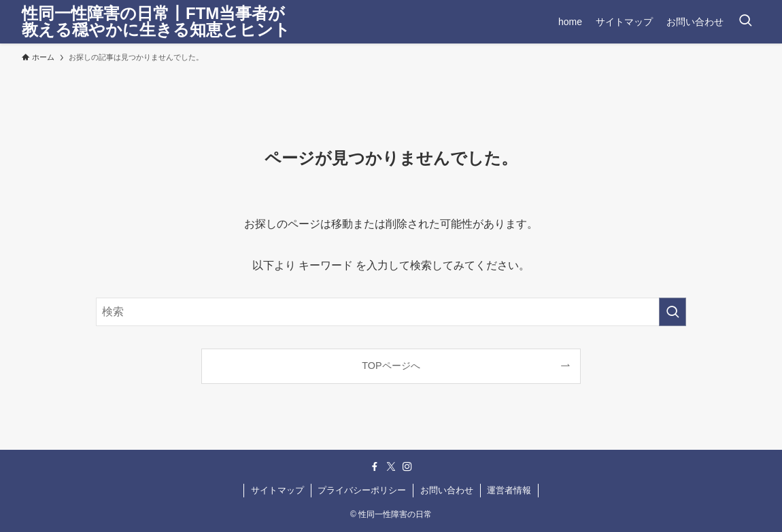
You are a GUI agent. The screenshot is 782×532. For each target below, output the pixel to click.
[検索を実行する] (673, 312)
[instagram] (407, 467)
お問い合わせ (447, 490)
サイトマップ (277, 490)
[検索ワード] (391, 312)
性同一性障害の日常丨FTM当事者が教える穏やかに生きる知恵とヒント (156, 22)
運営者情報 (509, 490)
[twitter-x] (391, 467)
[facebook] (375, 467)
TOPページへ (391, 366)
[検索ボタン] (745, 22)
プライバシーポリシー (362, 490)
